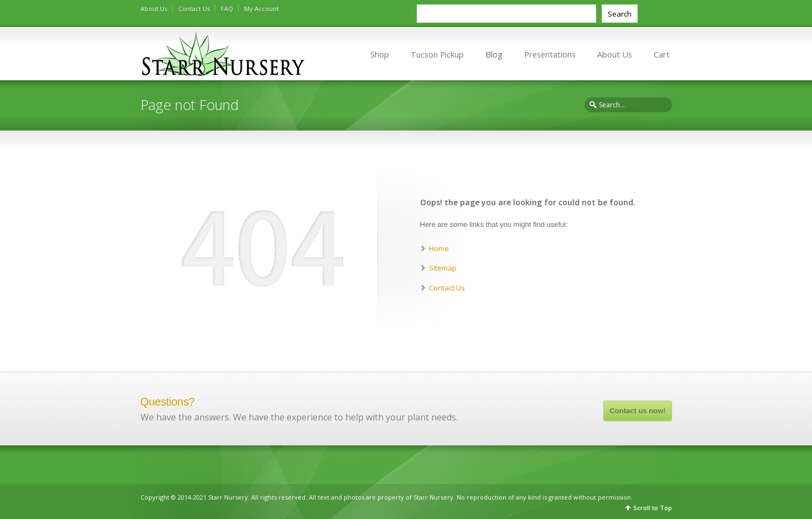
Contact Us (194, 9)
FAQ (227, 9)
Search (620, 14)
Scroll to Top (653, 508)
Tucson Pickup (437, 55)
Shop (380, 55)
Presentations (550, 55)
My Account (262, 9)
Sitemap (443, 268)
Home (439, 248)
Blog (494, 55)
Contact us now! (637, 411)
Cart (662, 55)
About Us (154, 9)
